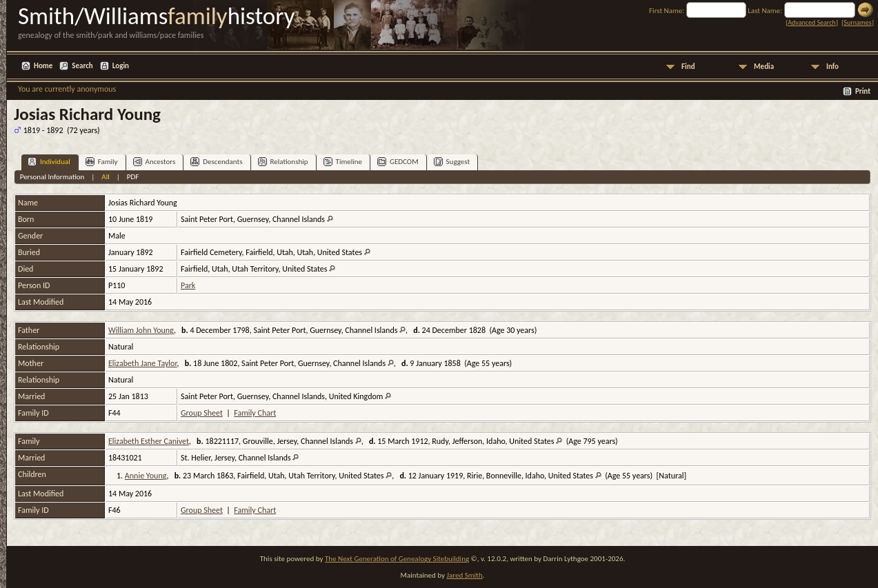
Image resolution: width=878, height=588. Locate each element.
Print (863, 91)
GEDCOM (398, 162)
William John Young (141, 330)
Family (102, 162)
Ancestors (154, 162)
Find (688, 67)
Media (764, 67)
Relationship (283, 162)
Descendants (216, 162)
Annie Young (146, 476)
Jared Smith (465, 575)
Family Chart (255, 413)
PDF (133, 177)
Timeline (343, 162)
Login (121, 66)
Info (832, 67)
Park (188, 285)
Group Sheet (202, 413)
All (105, 177)
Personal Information (52, 177)
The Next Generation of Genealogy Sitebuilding (397, 559)
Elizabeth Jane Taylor (143, 363)
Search (82, 66)
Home (43, 66)
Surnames (857, 22)
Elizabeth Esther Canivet (149, 441)
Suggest (452, 162)
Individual (49, 162)
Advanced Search (811, 22)
